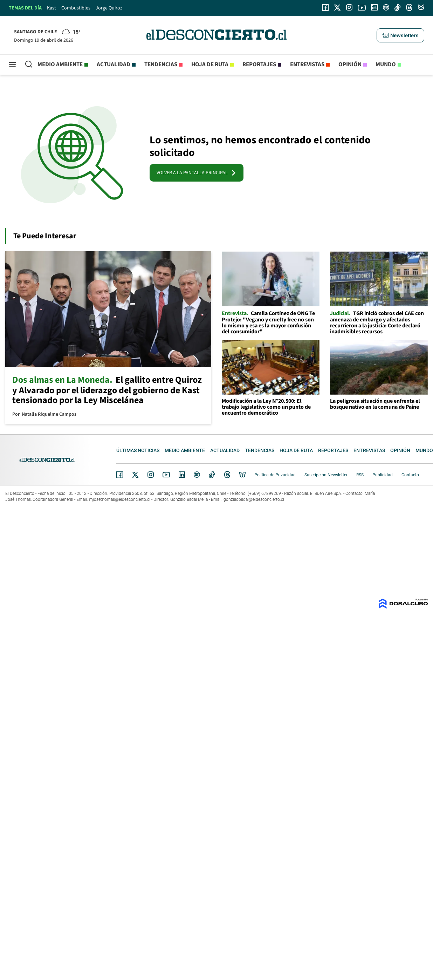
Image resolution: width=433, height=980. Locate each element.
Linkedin (182, 475)
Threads (227, 475)
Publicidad (383, 475)
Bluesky (242, 475)
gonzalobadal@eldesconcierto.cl (254, 499)
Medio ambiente (60, 64)
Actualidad (114, 64)
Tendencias (161, 64)
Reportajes (259, 64)
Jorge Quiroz (109, 8)
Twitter (136, 475)
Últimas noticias (138, 450)
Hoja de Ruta (210, 64)
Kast (51, 8)
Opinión (350, 64)
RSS (360, 475)
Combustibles (76, 8)
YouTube (166, 475)
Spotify (197, 475)
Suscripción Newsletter (326, 475)
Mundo (386, 64)
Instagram (151, 475)
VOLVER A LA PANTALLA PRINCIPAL (197, 173)
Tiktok (212, 475)
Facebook (120, 475)
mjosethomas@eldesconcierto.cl (120, 499)
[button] (400, 35)
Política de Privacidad (275, 475)
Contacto (410, 475)
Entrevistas (307, 64)
